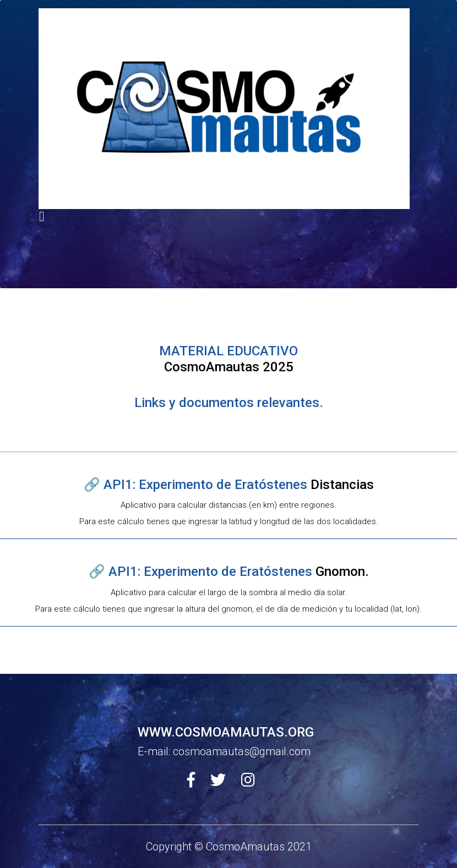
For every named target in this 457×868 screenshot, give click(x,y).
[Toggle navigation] (42, 216)
